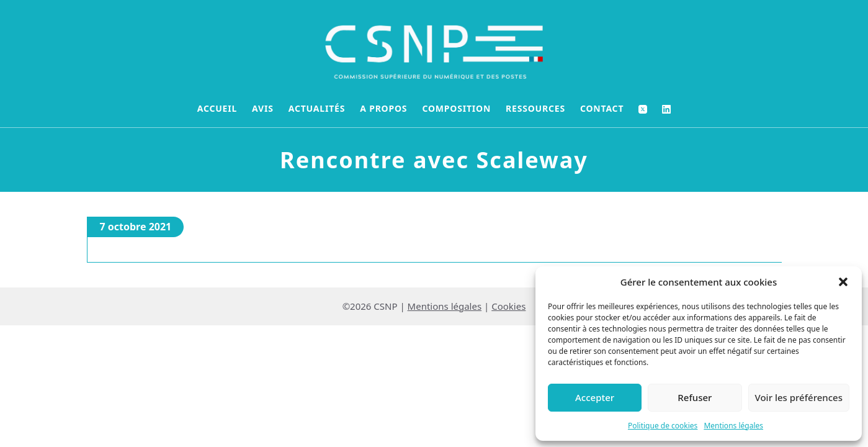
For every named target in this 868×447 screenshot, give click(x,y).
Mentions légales (733, 426)
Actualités (317, 108)
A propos (383, 108)
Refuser (695, 397)
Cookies (508, 306)
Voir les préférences (799, 397)
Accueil (217, 108)
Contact (602, 108)
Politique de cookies (663, 426)
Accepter (595, 397)
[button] (843, 282)
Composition (456, 108)
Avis (263, 108)
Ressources (535, 108)
